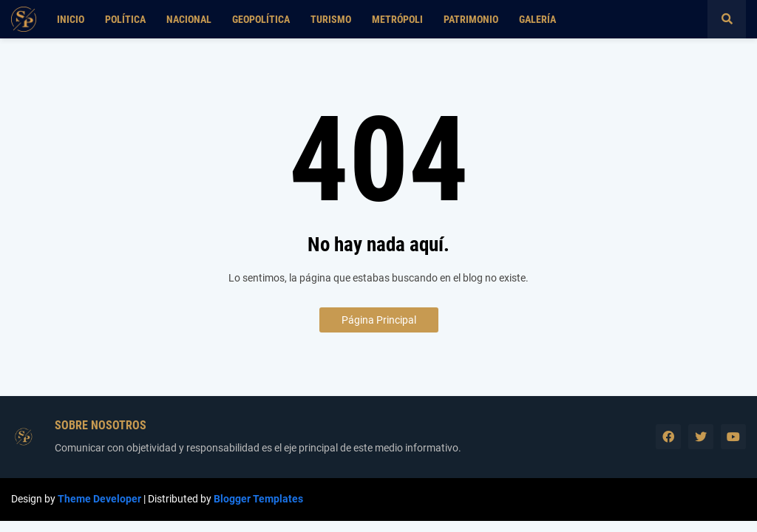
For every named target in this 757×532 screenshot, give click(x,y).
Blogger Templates (258, 499)
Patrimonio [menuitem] (471, 19)
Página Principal (379, 320)
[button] (727, 19)
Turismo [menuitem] (331, 19)
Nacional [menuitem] (189, 19)
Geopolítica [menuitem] (261, 19)
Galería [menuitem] (537, 19)
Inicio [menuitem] (71, 19)
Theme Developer (99, 499)
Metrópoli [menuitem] (397, 19)
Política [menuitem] (125, 19)
